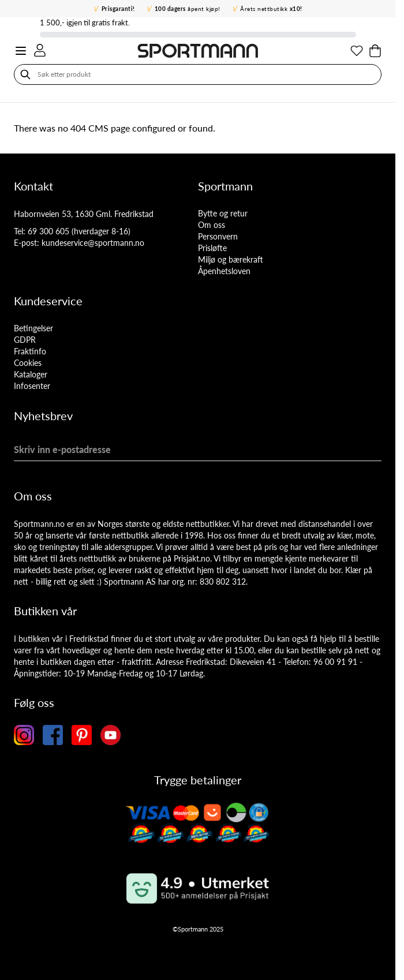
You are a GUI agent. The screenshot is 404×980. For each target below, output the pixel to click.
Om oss (212, 225)
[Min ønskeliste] (357, 51)
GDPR (25, 340)
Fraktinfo (30, 351)
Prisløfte (212, 248)
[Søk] (25, 74)
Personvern (218, 236)
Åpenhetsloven (224, 271)
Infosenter (32, 386)
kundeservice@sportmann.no (93, 243)
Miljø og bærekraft (231, 259)
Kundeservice (48, 301)
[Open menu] (21, 51)
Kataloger (31, 374)
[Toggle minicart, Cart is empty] (375, 51)
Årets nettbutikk (271, 9)
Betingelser (33, 328)
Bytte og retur (223, 213)
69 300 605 (48, 231)
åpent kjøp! (188, 9)
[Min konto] (40, 50)
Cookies (28, 363)
